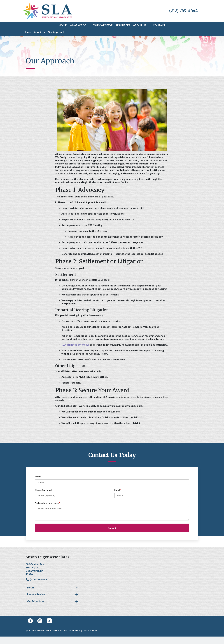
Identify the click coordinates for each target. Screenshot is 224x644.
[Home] (63, 25)
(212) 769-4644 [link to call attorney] (36, 579)
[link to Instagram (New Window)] (40, 621)
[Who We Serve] (103, 25)
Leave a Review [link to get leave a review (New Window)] (53, 595)
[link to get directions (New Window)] (53, 569)
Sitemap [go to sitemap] (75, 630)
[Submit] (112, 528)
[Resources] (123, 25)
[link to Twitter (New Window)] (49, 621)
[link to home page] (48, 11)
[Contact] (159, 25)
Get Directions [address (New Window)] (53, 602)
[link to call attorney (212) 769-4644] (183, 11)
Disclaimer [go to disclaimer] (90, 630)
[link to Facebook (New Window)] (30, 621)
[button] (88, 25)
